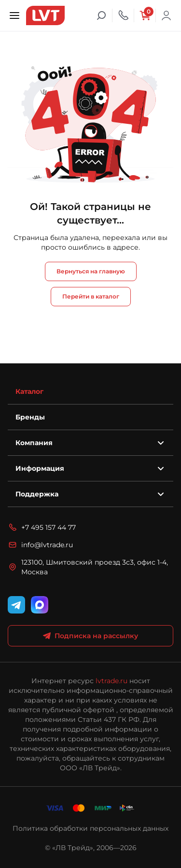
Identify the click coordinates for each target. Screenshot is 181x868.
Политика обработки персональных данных (90, 828)
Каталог (29, 391)
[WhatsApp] (40, 605)
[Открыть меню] (14, 15)
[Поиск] (101, 15)
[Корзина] (145, 15)
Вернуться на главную (91, 271)
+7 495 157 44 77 (42, 527)
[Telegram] (16, 605)
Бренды (30, 417)
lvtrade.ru (111, 681)
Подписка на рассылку (90, 636)
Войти (167, 15)
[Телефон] (123, 15)
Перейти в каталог (91, 296)
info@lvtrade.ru (40, 545)
